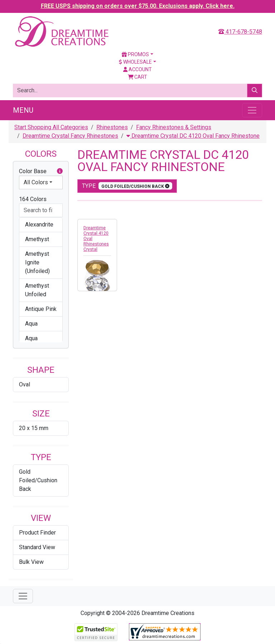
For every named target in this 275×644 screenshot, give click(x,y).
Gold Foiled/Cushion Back (38, 480)
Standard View (37, 547)
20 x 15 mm (34, 428)
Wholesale (135, 62)
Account (137, 69)
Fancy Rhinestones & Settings (174, 127)
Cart (138, 77)
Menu (23, 110)
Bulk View (31, 562)
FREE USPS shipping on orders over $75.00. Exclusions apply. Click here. (138, 6)
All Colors (36, 182)
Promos (135, 54)
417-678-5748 (240, 32)
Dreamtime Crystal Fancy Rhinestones (70, 136)
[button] (60, 171)
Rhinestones (112, 127)
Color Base (41, 171)
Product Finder (37, 533)
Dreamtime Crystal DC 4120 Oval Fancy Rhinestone (193, 136)
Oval (25, 384)
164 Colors (33, 199)
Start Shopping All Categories (51, 127)
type (127, 186)
